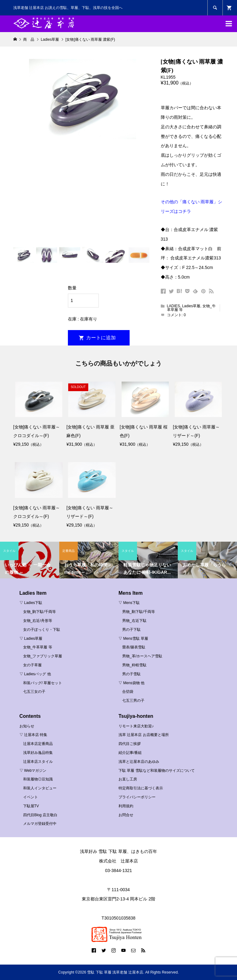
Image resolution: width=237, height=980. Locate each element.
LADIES (174, 306)
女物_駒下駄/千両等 (39, 612)
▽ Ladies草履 (31, 639)
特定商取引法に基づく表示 (141, 788)
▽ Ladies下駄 (31, 603)
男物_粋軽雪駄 (134, 665)
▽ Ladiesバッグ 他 (35, 674)
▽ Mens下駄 (129, 603)
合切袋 (128, 692)
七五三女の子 (34, 692)
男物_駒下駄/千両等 (139, 612)
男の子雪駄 (131, 674)
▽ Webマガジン (33, 771)
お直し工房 (128, 779)
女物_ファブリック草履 (43, 656)
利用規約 (126, 806)
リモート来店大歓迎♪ (136, 726)
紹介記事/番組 (130, 753)
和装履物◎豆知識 (38, 779)
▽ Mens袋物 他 (131, 683)
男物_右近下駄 (134, 621)
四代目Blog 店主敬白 (40, 815)
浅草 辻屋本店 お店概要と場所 (144, 735)
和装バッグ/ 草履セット (43, 683)
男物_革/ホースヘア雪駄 (142, 656)
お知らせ (27, 726)
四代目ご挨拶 (130, 744)
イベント (31, 797)
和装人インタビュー (40, 788)
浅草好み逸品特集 (38, 753)
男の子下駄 (131, 630)
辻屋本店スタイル (38, 762)
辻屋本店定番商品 (38, 744)
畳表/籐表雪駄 (134, 647)
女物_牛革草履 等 (38, 647)
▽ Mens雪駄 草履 (133, 639)
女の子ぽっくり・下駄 (42, 630)
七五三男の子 (133, 701)
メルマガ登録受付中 (40, 824)
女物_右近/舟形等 (38, 621)
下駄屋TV (31, 806)
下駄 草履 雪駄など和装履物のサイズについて (157, 771)
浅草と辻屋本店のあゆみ (139, 762)
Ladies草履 (191, 306)
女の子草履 (32, 665)
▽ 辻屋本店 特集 (33, 735)
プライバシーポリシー (137, 797)
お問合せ (126, 815)
